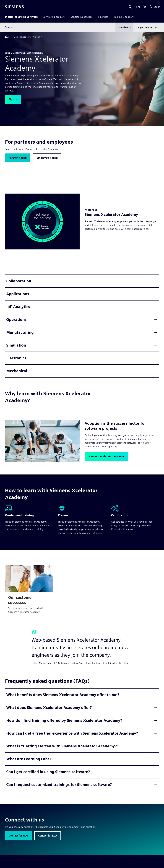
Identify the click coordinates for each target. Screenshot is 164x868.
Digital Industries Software (21, 17)
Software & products (54, 17)
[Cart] (144, 7)
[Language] (137, 7)
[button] (13, 99)
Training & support (123, 17)
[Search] (130, 7)
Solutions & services (81, 17)
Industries (103, 17)
